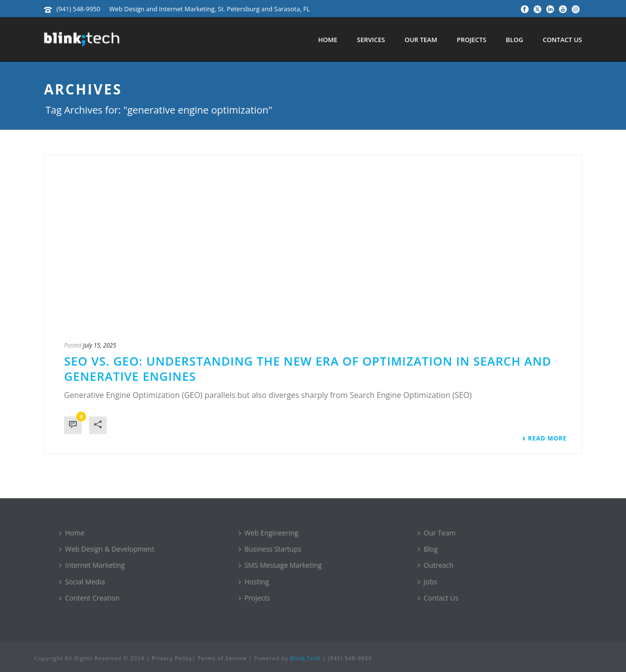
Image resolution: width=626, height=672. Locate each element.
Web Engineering (268, 533)
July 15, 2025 (100, 345)
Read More (544, 439)
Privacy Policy (172, 658)
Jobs (427, 582)
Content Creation (89, 598)
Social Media (82, 582)
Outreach (436, 565)
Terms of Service (222, 658)
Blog (514, 40)
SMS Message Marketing (280, 565)
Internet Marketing (92, 565)
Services (371, 40)
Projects (471, 40)
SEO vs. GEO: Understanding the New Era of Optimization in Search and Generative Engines (308, 369)
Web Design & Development (107, 549)
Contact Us (562, 40)
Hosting (254, 582)
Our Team (421, 40)
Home (327, 40)
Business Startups (270, 549)
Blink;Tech (306, 658)
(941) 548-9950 (78, 9)
